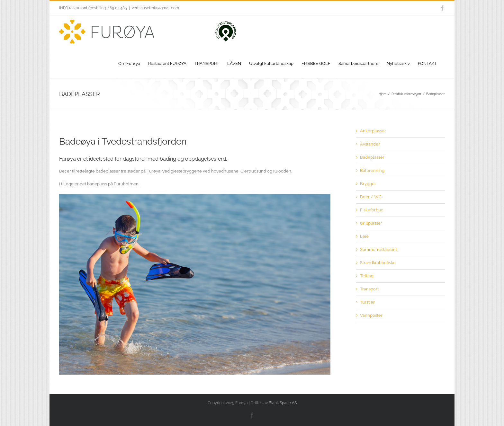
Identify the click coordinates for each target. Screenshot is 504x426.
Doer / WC (371, 197)
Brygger (368, 184)
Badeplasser (372, 157)
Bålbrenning (372, 170)
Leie (364, 236)
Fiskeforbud (372, 210)
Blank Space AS (283, 403)
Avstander (370, 144)
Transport (369, 289)
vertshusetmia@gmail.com (155, 8)
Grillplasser (371, 223)
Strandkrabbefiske (378, 263)
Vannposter (371, 315)
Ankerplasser (373, 131)
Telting (367, 276)
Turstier (367, 302)
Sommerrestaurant (378, 249)
